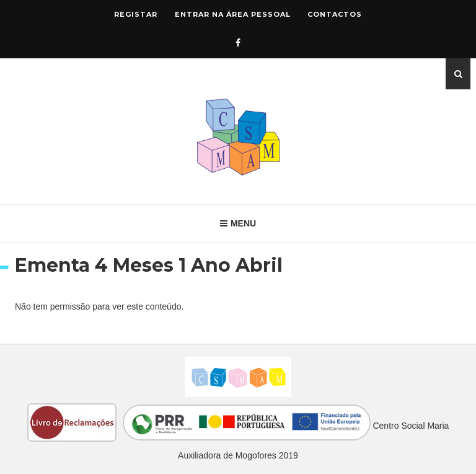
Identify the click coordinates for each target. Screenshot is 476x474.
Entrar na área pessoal (233, 14)
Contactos (335, 14)
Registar (136, 14)
